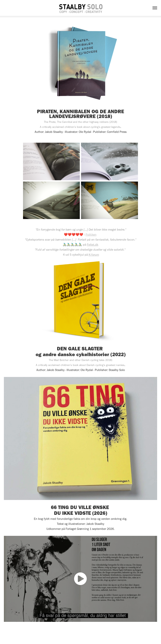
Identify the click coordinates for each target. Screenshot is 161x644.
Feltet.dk (93, 245)
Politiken (91, 235)
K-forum (94, 255)
